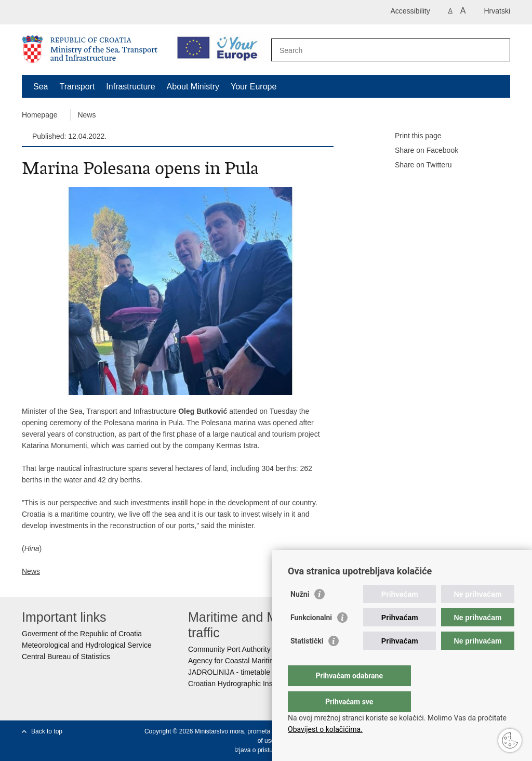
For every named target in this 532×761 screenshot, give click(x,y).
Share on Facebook (419, 151)
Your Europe (254, 87)
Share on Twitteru (416, 165)
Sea (41, 87)
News (87, 115)
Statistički (307, 662)
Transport (77, 87)
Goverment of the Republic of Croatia (82, 634)
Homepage (40, 115)
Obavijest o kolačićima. (325, 729)
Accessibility (410, 11)
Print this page (411, 136)
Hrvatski (497, 11)
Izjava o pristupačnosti (265, 750)
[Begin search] (498, 50)
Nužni (300, 615)
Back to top (47, 731)
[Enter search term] (380, 50)
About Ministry (193, 87)
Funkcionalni (311, 638)
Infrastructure (130, 87)
